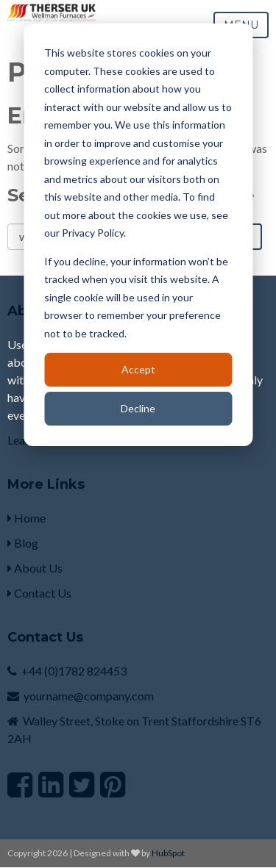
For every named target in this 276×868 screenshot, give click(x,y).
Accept (138, 369)
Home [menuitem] (26, 518)
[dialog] (138, 235)
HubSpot (168, 853)
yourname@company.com (89, 696)
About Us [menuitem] (35, 568)
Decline (138, 408)
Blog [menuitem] (23, 543)
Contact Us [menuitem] (39, 593)
